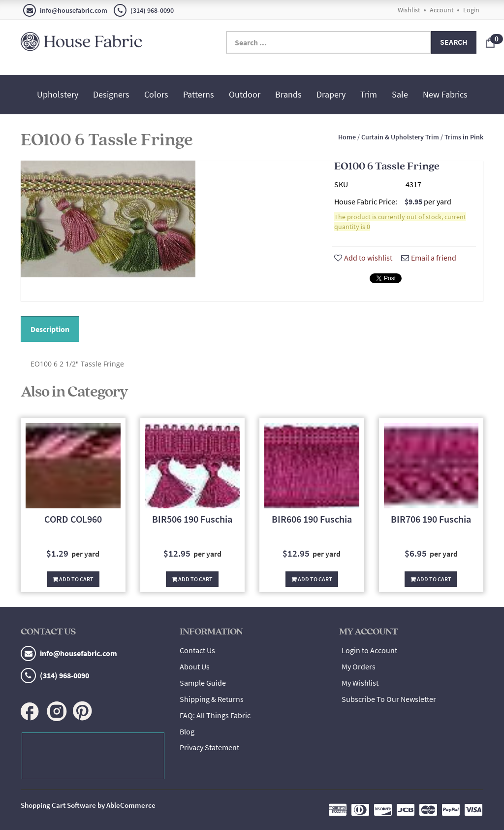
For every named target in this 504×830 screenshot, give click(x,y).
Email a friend (429, 258)
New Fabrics (445, 94)
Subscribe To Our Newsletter (389, 699)
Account (442, 10)
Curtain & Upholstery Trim (400, 137)
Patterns (199, 94)
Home (347, 137)
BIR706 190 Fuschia (431, 519)
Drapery (331, 94)
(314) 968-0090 (144, 10)
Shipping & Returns (212, 699)
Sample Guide (203, 683)
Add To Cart (73, 579)
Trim (369, 94)
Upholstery (58, 94)
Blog (187, 731)
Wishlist (409, 10)
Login (471, 10)
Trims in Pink (464, 137)
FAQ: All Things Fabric (215, 715)
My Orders (359, 666)
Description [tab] (50, 329)
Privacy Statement (209, 747)
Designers (111, 94)
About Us (195, 666)
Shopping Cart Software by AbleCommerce (88, 805)
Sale (400, 94)
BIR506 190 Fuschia (192, 519)
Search (454, 42)
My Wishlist (360, 683)
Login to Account (369, 650)
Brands (288, 94)
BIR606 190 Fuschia (312, 519)
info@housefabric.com (65, 10)
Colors (156, 94)
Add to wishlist (363, 258)
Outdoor (245, 94)
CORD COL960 (73, 519)
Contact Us (197, 650)
